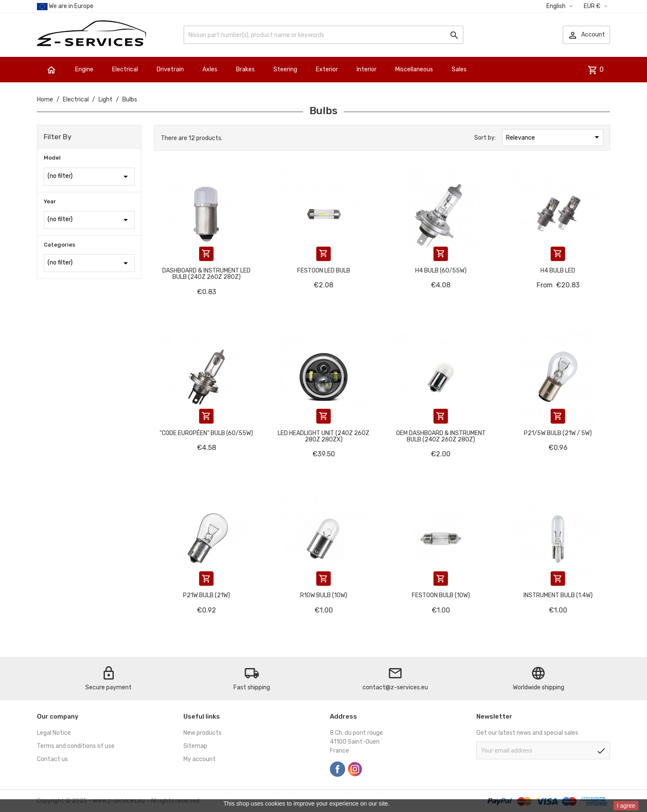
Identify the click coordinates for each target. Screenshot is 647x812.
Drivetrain (170, 69)
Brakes (245, 69)
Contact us (52, 759)
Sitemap (195, 746)
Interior (367, 69)
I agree (626, 806)
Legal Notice (54, 733)
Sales (459, 69)
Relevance (554, 137)
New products (203, 733)
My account (200, 759)
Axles (210, 69)
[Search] (323, 35)
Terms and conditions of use (76, 746)
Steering (285, 69)
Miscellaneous (414, 69)
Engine (84, 69)
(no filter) (89, 177)
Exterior (327, 69)
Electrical (125, 69)
